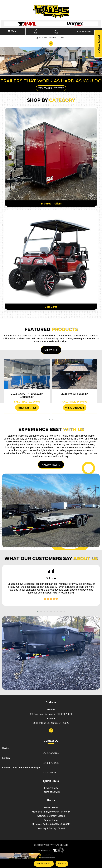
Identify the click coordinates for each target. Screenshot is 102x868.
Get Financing (44, 864)
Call (36, 32)
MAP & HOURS (84, 31)
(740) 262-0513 (51, 773)
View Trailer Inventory (51, 88)
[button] (49, 419)
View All (51, 350)
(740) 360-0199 (51, 753)
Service (62, 864)
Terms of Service (51, 792)
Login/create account (51, 38)
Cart (56, 32)
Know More (51, 465)
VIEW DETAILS (27, 408)
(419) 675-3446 (51, 763)
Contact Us (51, 741)
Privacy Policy (51, 788)
